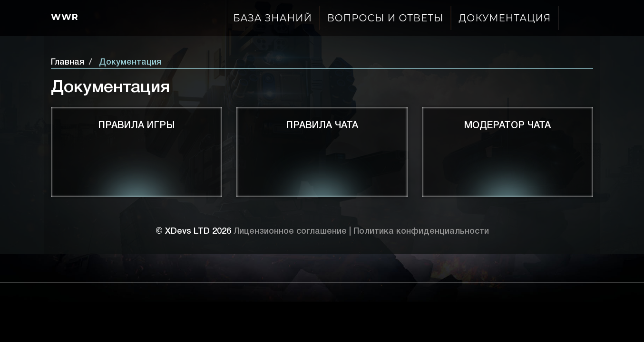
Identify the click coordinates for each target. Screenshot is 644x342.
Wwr (65, 17)
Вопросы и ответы (385, 18)
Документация (505, 18)
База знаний (273, 18)
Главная (68, 62)
